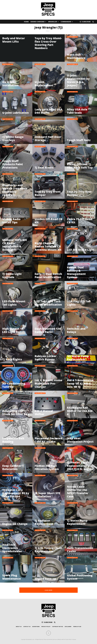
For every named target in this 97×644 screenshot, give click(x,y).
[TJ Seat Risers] (49, 158)
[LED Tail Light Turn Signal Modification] (49, 295)
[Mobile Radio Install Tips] (16, 212)
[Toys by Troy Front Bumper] (49, 185)
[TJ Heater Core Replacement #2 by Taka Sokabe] (16, 487)
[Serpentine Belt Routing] (16, 432)
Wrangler (53, 22)
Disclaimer (68, 627)
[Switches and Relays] (81, 322)
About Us (19, 627)
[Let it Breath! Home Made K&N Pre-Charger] (49, 377)
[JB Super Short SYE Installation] (49, 487)
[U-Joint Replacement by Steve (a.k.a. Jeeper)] (81, 75)
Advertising (36, 627)
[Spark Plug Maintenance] (16, 569)
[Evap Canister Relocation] (16, 459)
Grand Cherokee (37, 22)
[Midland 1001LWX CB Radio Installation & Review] (16, 240)
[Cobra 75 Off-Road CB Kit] (81, 212)
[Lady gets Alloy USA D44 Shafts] (49, 103)
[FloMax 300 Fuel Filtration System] (49, 459)
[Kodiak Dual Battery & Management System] (81, 267)
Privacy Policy (46, 627)
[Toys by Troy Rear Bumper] (81, 185)
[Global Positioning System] (81, 569)
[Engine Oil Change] (16, 514)
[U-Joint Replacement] (49, 75)
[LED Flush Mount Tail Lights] (16, 295)
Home (26, 22)
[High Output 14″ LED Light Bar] (16, 322)
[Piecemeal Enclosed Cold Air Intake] (49, 432)
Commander (66, 22)
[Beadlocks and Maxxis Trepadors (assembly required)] (16, 185)
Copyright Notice (58, 627)
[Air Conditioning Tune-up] (16, 377)
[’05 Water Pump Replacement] (81, 350)
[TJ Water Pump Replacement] (81, 514)
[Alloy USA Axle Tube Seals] (81, 103)
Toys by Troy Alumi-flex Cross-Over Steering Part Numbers (48, 43)
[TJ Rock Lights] (16, 350)
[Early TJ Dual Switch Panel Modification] (49, 267)
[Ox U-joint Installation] (16, 75)
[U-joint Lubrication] (16, 103)
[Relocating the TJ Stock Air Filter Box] (16, 404)
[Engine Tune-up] (49, 569)
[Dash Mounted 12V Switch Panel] (49, 322)
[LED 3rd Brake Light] (81, 240)
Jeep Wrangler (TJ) (72, 37)
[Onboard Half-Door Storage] (49, 130)
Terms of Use (77, 627)
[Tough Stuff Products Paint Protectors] (16, 158)
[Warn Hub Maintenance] (81, 48)
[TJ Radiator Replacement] (49, 514)
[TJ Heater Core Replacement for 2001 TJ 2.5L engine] (81, 459)
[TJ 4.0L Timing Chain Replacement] (49, 541)
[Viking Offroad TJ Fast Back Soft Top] (81, 158)
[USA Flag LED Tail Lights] (81, 295)
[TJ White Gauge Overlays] (16, 130)
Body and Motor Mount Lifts (14, 40)
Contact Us (27, 627)
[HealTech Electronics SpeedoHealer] (16, 541)
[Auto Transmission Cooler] (81, 541)
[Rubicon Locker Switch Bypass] (49, 350)
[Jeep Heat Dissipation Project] (81, 432)
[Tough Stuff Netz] (81, 130)
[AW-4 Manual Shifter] (49, 404)
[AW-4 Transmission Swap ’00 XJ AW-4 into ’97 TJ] (81, 377)
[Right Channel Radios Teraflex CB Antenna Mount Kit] (49, 240)
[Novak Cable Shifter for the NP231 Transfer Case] (81, 487)
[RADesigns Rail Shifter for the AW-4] (81, 404)
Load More (48, 590)
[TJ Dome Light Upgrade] (16, 267)
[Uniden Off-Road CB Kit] (49, 212)
